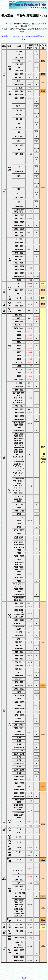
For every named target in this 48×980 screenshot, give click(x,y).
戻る (24, 978)
